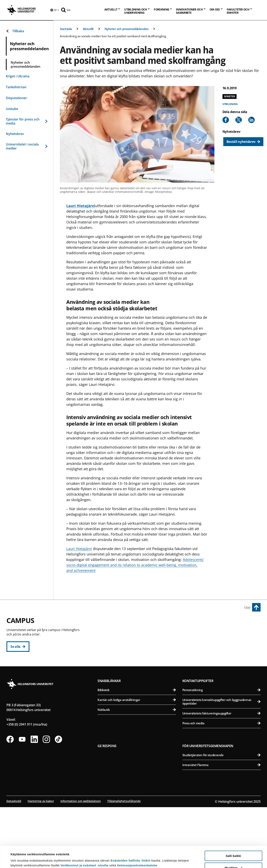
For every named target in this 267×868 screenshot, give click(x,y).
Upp (247, 607)
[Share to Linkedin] (251, 120)
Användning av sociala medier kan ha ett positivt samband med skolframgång (113, 36)
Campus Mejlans (197, 679)
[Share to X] (239, 120)
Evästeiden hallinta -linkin (131, 839)
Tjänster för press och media (27, 121)
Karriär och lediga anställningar (137, 761)
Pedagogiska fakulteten (139, 642)
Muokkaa (234, 846)
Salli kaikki (233, 834)
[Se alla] (18, 647)
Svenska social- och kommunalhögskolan (139, 681)
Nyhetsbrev (15, 134)
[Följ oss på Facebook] (10, 801)
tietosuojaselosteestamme (137, 844)
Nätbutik (137, 771)
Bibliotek (137, 751)
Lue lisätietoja (21, 855)
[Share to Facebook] (226, 120)
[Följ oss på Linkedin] (34, 801)
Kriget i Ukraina (18, 76)
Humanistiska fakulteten (139, 632)
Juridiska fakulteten (139, 652)
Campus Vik (193, 623)
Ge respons (107, 807)
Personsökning (221, 751)
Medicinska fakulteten (222, 689)
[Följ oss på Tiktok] (58, 801)
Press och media (221, 785)
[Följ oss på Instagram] (46, 801)
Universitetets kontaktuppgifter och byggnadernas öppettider (221, 763)
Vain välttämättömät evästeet (233, 858)
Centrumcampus (114, 623)
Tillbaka (15, 31)
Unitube (12, 109)
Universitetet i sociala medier (27, 146)
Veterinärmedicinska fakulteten (222, 662)
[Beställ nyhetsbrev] (243, 142)
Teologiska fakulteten (139, 662)
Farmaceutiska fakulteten (222, 652)
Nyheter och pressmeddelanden (127, 29)
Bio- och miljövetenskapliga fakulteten (222, 642)
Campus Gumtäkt (115, 699)
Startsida (66, 29)
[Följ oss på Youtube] (22, 801)
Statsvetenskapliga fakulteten (139, 671)
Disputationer (16, 98)
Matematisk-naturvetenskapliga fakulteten (139, 708)
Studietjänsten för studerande (221, 816)
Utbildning (230, 104)
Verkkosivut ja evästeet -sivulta (84, 844)
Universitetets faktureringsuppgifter (221, 775)
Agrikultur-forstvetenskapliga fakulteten (222, 632)
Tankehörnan (16, 87)
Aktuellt (88, 29)
